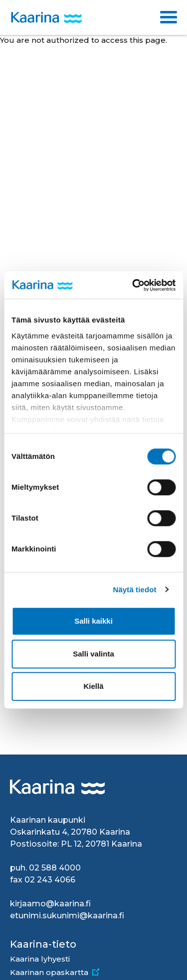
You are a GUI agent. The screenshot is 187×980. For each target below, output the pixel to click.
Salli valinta (93, 654)
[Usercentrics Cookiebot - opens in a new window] (133, 285)
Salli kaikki (93, 621)
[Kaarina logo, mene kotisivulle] (46, 18)
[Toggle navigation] (169, 17)
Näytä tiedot (135, 590)
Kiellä (93, 686)
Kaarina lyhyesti (40, 959)
